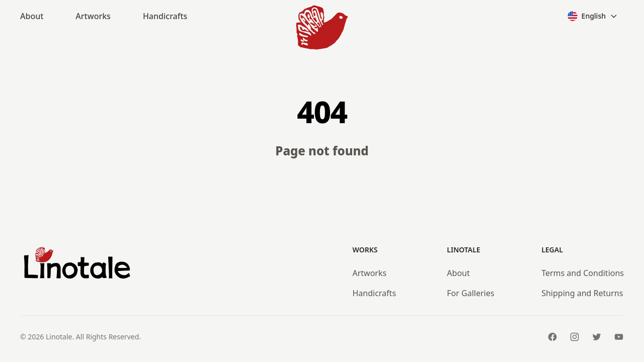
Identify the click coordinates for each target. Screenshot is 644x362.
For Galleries (470, 293)
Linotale (59, 337)
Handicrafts (165, 16)
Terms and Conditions (583, 273)
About (32, 16)
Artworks (93, 16)
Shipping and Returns (582, 293)
